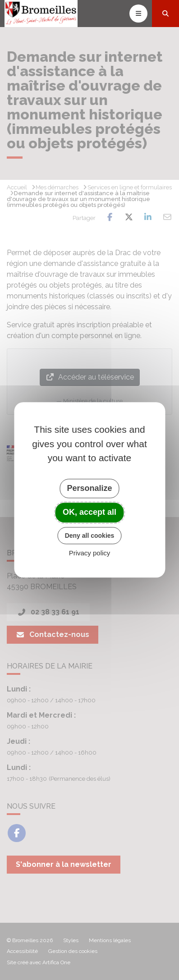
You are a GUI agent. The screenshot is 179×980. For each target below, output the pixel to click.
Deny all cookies (90, 536)
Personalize (89, 488)
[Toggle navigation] (138, 14)
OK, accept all (89, 512)
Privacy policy (90, 553)
